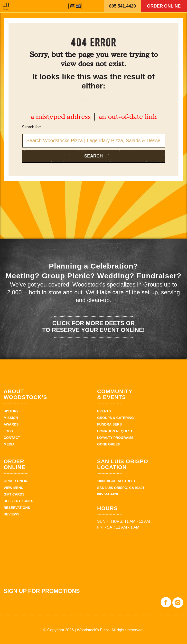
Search (93, 156)
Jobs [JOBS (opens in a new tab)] (8, 431)
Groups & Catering (116, 418)
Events (104, 411)
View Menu (14, 488)
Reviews (12, 514)
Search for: (31, 127)
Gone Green (109, 444)
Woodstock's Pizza (75, 6)
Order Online (164, 6)
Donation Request (115, 431)
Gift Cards (14, 494)
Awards (11, 424)
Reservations (17, 508)
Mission (11, 418)
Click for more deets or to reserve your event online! (93, 327)
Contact (12, 438)
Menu (6, 9)
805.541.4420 (122, 6)
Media (9, 444)
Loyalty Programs (115, 438)
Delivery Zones (18, 501)
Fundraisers (109, 424)
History (11, 411)
